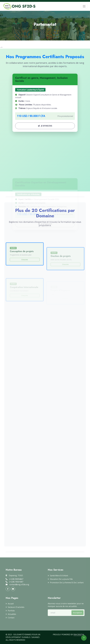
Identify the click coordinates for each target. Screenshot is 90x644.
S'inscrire (25, 273)
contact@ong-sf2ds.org (17, 584)
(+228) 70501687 (14, 582)
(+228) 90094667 (14, 579)
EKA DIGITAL (79, 635)
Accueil (11, 604)
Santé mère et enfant (59, 576)
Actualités (12, 614)
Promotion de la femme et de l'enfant (67, 583)
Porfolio (11, 611)
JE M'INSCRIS (45, 132)
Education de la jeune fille (61, 579)
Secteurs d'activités (16, 607)
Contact (11, 618)
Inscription (77, 613)
